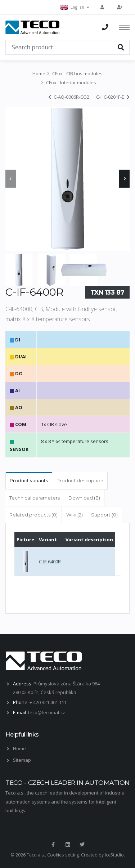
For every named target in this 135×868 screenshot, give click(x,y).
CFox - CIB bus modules (77, 73)
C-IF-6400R (50, 561)
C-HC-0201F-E (113, 97)
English (75, 7)
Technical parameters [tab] (35, 498)
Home (39, 73)
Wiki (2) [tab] (75, 515)
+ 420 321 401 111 (48, 702)
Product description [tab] (80, 480)
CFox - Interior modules (71, 82)
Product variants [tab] (29, 480)
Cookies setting (63, 855)
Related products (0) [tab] (33, 515)
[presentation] (11, 179)
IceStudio (114, 855)
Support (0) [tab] (104, 515)
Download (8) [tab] (84, 498)
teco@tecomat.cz (47, 712)
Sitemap (22, 760)
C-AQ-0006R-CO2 (69, 97)
